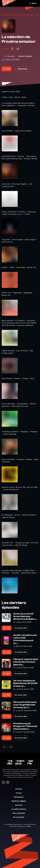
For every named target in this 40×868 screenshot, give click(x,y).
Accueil (5, 15)
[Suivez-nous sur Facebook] (3, 783)
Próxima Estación (28, 15)
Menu (33, 3)
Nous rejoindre (20, 813)
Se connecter (20, 817)
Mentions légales (20, 801)
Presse (20, 793)
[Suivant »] (11, 747)
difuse (29, 826)
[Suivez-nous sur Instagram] (8, 783)
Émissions (14, 15)
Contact (20, 789)
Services (20, 805)
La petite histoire (20, 809)
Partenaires (20, 797)
